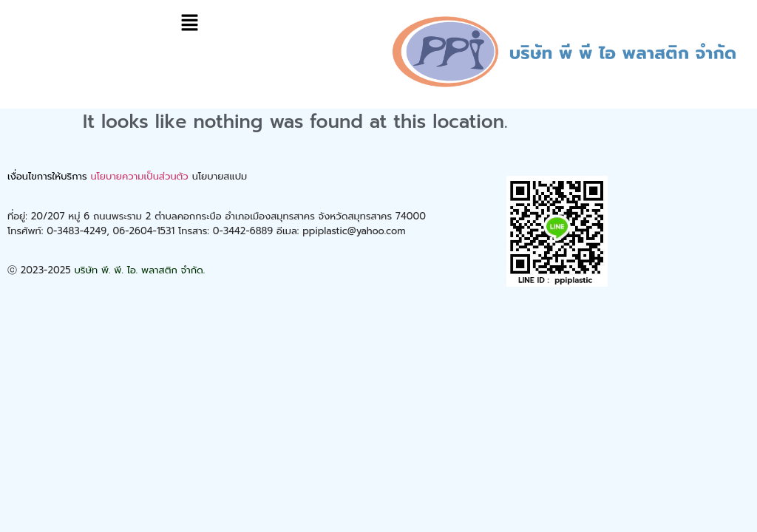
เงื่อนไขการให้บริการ (47, 176)
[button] (189, 24)
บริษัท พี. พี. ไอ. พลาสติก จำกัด (139, 270)
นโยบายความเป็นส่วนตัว (139, 176)
